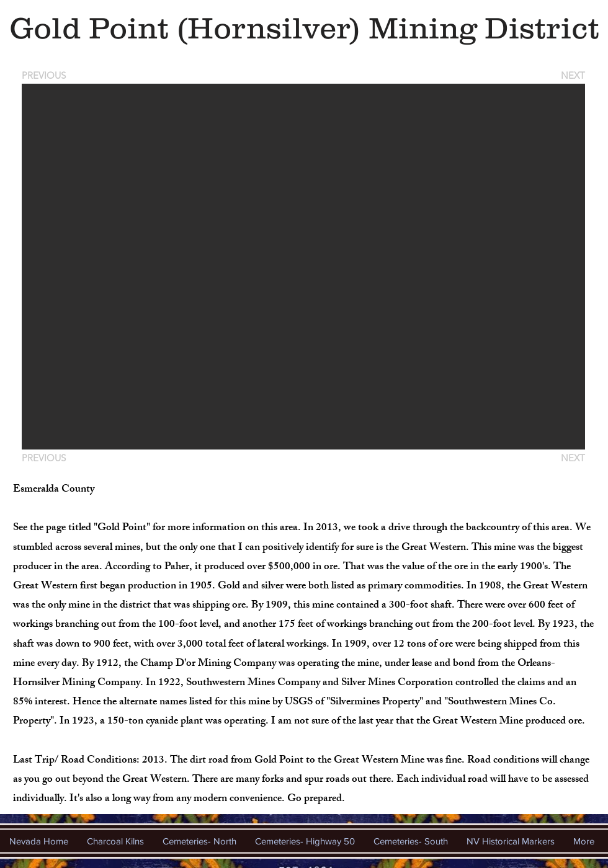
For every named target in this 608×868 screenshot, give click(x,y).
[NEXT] (572, 75)
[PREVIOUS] (46, 75)
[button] (303, 267)
